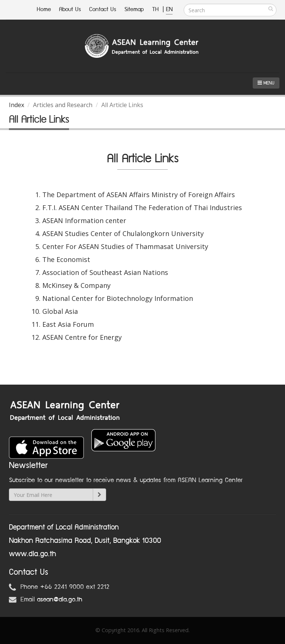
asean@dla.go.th (60, 600)
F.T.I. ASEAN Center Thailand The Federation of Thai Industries (142, 208)
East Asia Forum (68, 324)
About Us (70, 9)
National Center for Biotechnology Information (118, 298)
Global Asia (60, 311)
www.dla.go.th (32, 554)
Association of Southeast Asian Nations (105, 272)
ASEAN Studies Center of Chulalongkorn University (123, 233)
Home (44, 9)
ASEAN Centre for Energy (82, 337)
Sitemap (134, 9)
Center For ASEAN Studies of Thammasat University (125, 246)
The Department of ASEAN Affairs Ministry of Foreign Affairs (139, 195)
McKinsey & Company (76, 285)
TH (156, 9)
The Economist (66, 259)
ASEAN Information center (84, 220)
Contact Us (103, 9)
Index (17, 105)
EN (169, 9)
